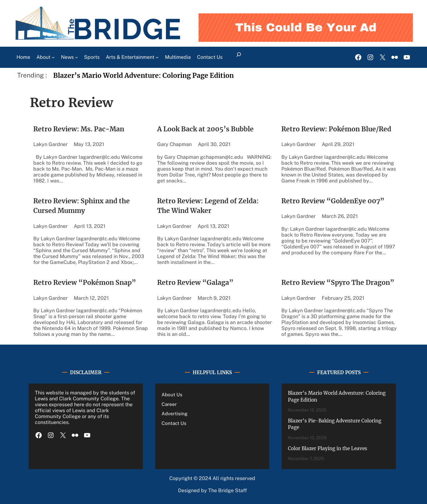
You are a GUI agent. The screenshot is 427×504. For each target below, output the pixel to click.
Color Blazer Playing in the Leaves (328, 448)
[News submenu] (77, 57)
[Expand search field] (239, 57)
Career (169, 404)
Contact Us (174, 423)
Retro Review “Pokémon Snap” (85, 283)
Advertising (175, 413)
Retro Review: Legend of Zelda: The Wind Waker (208, 206)
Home (23, 57)
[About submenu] (53, 57)
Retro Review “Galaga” (196, 283)
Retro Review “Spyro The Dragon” (338, 283)
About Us (172, 394)
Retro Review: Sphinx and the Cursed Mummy (82, 206)
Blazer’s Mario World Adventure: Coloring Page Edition (143, 75)
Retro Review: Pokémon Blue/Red (336, 129)
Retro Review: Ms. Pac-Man (79, 129)
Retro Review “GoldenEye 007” (333, 201)
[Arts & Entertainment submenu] (157, 57)
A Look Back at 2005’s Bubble (205, 129)
